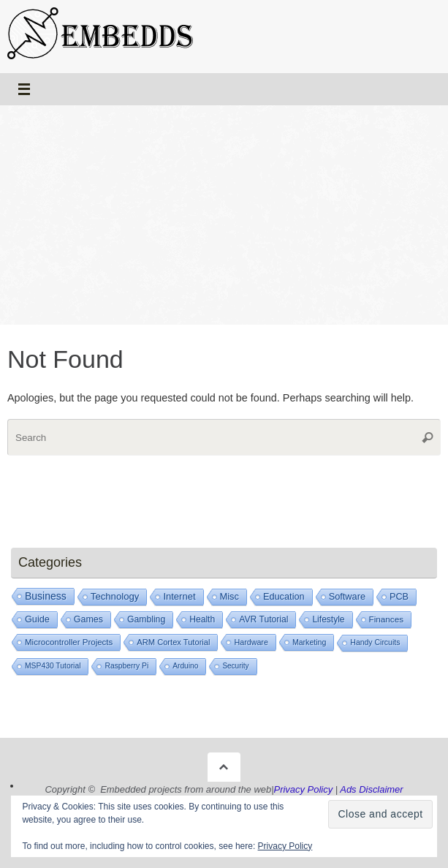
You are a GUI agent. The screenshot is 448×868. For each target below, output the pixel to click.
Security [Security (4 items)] (235, 666)
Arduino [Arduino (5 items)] (185, 666)
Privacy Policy (285, 846)
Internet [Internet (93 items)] (179, 596)
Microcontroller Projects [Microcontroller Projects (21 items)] (69, 642)
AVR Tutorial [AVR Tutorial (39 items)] (263, 619)
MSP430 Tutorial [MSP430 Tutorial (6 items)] (53, 666)
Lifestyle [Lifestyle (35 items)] (328, 619)
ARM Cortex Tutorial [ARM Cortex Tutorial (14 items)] (173, 642)
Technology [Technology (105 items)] (115, 596)
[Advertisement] (224, 215)
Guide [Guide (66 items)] (37, 619)
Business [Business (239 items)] (46, 596)
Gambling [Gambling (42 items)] (146, 619)
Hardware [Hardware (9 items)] (251, 642)
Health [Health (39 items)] (202, 619)
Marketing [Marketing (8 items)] (309, 642)
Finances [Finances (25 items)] (386, 619)
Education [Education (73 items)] (284, 596)
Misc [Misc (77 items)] (229, 596)
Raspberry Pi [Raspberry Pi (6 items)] (126, 666)
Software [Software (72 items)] (347, 596)
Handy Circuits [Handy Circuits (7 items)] (375, 642)
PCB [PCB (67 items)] (399, 597)
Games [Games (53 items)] (88, 619)
